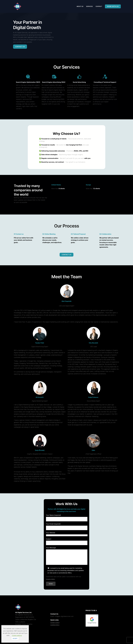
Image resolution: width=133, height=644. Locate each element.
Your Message (66, 557)
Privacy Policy (55, 625)
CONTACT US (20, 47)
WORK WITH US (113, 6)
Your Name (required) (66, 517)
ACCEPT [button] (15, 638)
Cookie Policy (55, 627)
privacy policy (50, 582)
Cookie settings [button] (17, 635)
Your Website (66, 534)
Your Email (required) (66, 526)
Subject (66, 541)
